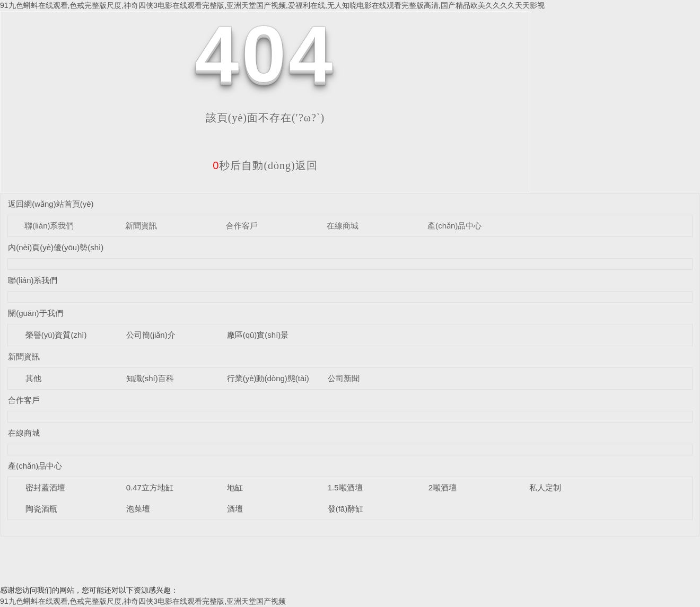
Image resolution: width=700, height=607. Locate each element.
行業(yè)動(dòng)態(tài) (268, 378)
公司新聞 (344, 378)
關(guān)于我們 (35, 313)
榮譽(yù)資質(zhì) (56, 335)
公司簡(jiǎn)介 (151, 335)
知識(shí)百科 (150, 378)
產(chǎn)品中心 (454, 226)
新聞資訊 (141, 226)
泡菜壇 (138, 509)
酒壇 (235, 509)
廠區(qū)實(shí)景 (258, 335)
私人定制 (545, 487)
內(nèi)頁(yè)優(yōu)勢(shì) (56, 247)
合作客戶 (242, 226)
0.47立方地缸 (150, 487)
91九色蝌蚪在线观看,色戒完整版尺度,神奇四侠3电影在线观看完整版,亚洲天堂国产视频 (143, 601)
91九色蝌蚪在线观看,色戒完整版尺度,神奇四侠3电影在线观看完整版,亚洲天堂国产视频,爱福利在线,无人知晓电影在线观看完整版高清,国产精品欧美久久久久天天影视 (272, 5)
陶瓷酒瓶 (41, 509)
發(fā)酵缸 (346, 509)
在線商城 (343, 226)
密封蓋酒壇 (45, 487)
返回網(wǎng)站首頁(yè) (51, 204)
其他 (33, 378)
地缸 (235, 487)
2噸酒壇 (443, 487)
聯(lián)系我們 (49, 226)
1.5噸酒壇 (345, 487)
